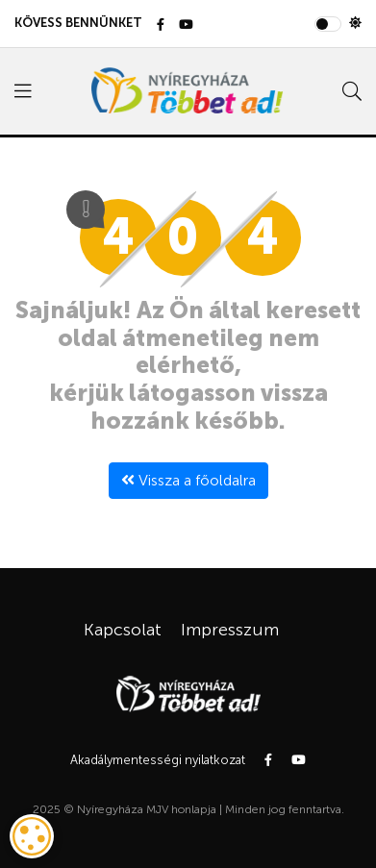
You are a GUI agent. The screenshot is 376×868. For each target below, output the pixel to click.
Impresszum (230, 630)
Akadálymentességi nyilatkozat (158, 760)
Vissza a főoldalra (188, 480)
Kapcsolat (123, 630)
